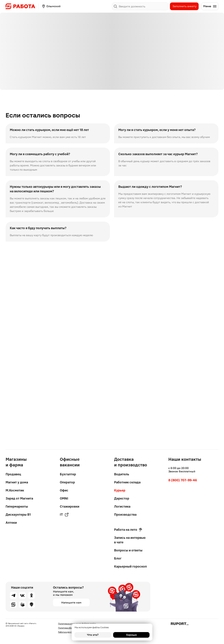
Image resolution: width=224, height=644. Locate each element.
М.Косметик (15, 490)
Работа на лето (128, 530)
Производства (125, 515)
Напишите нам (71, 603)
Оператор (67, 482)
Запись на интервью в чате (130, 540)
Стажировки (70, 506)
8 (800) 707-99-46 (183, 480)
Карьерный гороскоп (130, 566)
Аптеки (11, 523)
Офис (64, 490)
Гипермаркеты (17, 506)
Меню (210, 6)
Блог (118, 558)
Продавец (13, 474)
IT (64, 515)
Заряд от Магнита (19, 498)
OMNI (64, 498)
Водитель (122, 474)
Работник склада (127, 482)
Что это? (93, 635)
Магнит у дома (17, 482)
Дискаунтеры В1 (18, 515)
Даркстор (122, 498)
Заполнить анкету (184, 6)
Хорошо (131, 635)
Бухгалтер (68, 474)
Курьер (120, 490)
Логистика (122, 506)
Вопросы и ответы (128, 550)
